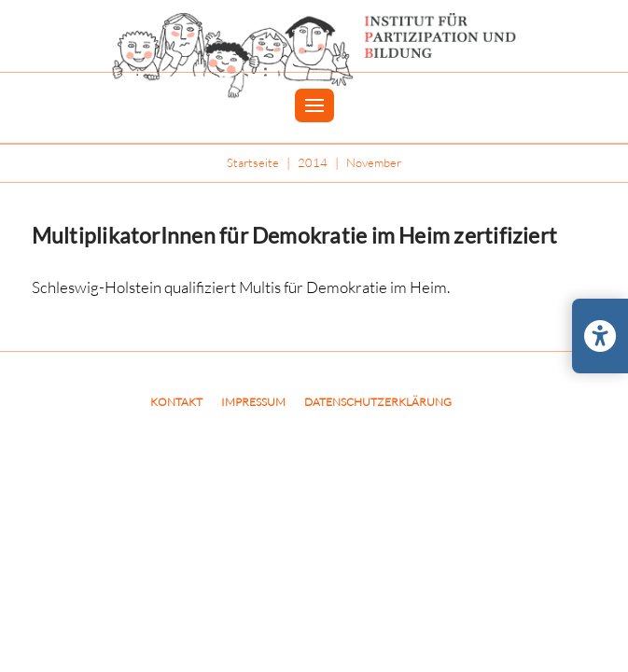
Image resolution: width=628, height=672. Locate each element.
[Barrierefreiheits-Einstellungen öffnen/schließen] (600, 336)
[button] (314, 105)
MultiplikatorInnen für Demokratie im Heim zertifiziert (294, 235)
